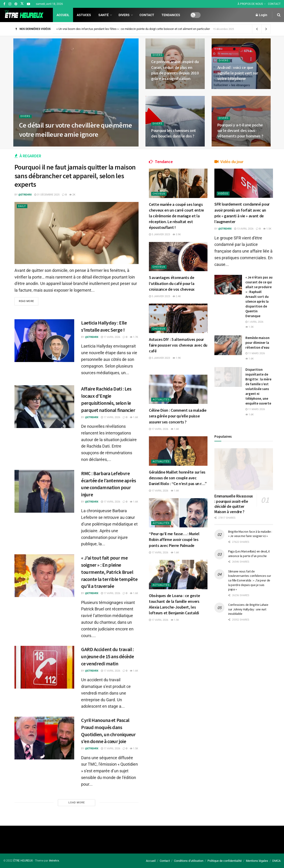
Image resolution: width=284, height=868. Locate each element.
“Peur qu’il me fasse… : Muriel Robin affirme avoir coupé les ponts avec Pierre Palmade (174, 539)
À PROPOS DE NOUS (250, 4)
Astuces (84, 15)
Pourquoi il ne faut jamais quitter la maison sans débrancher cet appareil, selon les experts (75, 176)
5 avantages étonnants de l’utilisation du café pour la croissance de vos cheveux (172, 283)
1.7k (134, 337)
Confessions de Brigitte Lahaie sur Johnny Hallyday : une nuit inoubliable (248, 609)
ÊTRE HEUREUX (23, 861)
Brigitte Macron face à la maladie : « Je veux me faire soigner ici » (250, 534)
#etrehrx (54, 861)
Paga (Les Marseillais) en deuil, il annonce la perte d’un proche (249, 554)
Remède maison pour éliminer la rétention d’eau (257, 343)
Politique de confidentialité (225, 861)
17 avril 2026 (111, 337)
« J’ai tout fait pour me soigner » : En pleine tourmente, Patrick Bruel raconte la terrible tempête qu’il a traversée (109, 572)
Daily (22, 206)
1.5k (134, 749)
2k (72, 195)
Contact (147, 15)
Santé (104, 15)
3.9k (177, 234)
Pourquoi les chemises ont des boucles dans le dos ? (174, 133)
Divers (124, 15)
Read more (26, 301)
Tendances (171, 15)
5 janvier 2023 (159, 234)
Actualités (161, 400)
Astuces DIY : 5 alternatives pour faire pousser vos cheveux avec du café (178, 345)
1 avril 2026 (254, 322)
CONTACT (274, 4)
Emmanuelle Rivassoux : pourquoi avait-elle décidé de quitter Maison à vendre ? (234, 504)
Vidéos (223, 194)
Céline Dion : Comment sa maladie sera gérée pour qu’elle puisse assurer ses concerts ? (178, 416)
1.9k (177, 358)
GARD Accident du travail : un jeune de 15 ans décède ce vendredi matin (108, 656)
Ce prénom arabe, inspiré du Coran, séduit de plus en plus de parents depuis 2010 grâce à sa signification (175, 70)
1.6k (134, 417)
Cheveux (159, 194)
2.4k (177, 296)
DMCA (276, 861)
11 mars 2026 (255, 353)
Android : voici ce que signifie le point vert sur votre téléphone (238, 73)
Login (261, 15)
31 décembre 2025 (47, 195)
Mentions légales (257, 861)
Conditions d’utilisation (189, 861)
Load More (77, 803)
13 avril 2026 (244, 229)
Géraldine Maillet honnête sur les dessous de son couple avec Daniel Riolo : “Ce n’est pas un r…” (178, 478)
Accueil (63, 15)
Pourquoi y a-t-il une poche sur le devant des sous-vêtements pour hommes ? (240, 131)
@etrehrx (25, 195)
